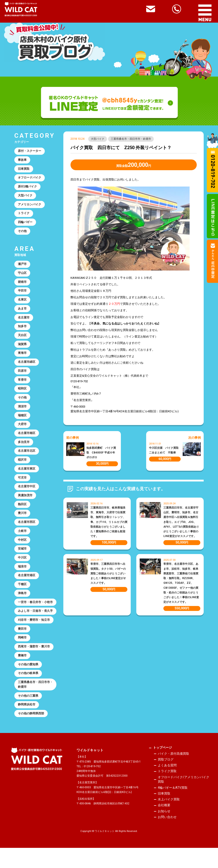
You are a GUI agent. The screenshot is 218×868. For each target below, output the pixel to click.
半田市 (22, 293)
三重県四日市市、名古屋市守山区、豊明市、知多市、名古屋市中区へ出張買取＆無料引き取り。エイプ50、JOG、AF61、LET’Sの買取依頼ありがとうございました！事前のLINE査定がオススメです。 (181, 522)
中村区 (22, 547)
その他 (22, 233)
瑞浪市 (22, 574)
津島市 (22, 601)
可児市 (22, 483)
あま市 (22, 311)
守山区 (22, 275)
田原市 (22, 375)
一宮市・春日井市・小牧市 (34, 612)
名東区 (22, 302)
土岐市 (22, 538)
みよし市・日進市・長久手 (34, 626)
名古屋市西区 (27, 529)
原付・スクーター (30, 151)
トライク (24, 215)
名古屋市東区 (27, 474)
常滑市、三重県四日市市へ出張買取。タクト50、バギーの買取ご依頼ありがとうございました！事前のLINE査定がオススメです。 (108, 574)
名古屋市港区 (27, 583)
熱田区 (22, 510)
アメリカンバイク (30, 205)
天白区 (22, 338)
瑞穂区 (22, 420)
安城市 (22, 556)
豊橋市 (22, 674)
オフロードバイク (30, 178)
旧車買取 (24, 169)
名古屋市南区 (27, 438)
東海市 (22, 356)
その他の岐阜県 (28, 692)
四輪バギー (25, 224)
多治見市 (24, 447)
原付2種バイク (28, 187)
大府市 (22, 429)
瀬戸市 (22, 266)
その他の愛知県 (28, 683)
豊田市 (22, 647)
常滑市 (22, 384)
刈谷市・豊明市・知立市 (34, 638)
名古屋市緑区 (27, 366)
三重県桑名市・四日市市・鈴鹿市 (131, 139)
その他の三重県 (28, 715)
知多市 (22, 329)
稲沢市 (22, 465)
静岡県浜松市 (27, 724)
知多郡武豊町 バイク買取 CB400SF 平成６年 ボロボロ (102, 453)
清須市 (22, 411)
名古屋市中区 (27, 492)
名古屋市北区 (27, 456)
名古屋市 (24, 320)
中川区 (22, 565)
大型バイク (98, 139)
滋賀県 (22, 347)
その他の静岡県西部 (31, 733)
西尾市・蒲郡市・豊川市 (34, 665)
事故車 (22, 160)
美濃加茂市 (25, 502)
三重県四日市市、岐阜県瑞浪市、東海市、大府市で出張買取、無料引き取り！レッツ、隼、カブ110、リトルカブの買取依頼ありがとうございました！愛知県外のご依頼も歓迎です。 (109, 522)
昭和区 (22, 393)
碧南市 (22, 284)
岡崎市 (22, 656)
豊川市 (22, 519)
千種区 (22, 592)
